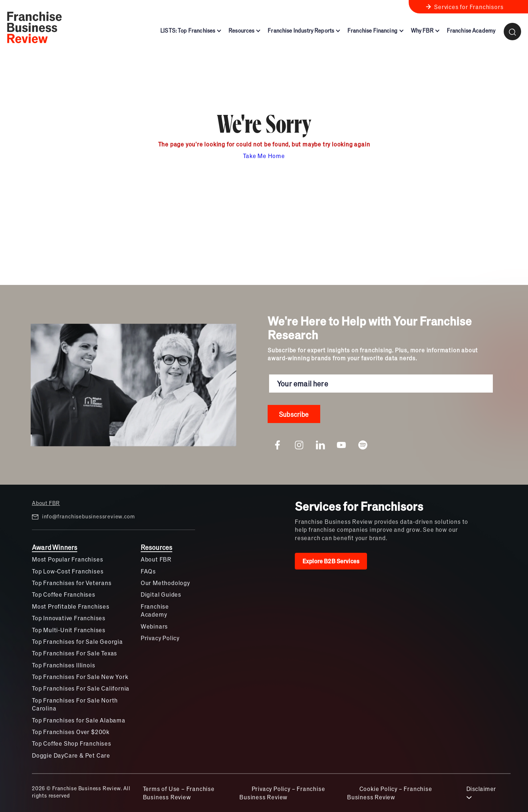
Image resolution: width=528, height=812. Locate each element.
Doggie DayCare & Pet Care (71, 755)
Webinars (154, 626)
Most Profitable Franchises (71, 606)
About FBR (46, 503)
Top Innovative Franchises (69, 618)
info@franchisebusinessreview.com (83, 517)
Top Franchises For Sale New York (80, 677)
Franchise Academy (155, 610)
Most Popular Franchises (67, 559)
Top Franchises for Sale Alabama (79, 720)
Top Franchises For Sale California (81, 688)
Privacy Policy (160, 638)
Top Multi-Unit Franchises (69, 630)
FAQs (148, 571)
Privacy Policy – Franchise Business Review (282, 793)
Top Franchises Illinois (63, 665)
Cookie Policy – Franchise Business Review (390, 793)
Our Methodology (165, 583)
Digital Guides (161, 594)
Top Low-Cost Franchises (68, 571)
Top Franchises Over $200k (71, 732)
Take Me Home (264, 156)
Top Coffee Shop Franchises (72, 743)
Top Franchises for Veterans (72, 583)
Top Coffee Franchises (64, 594)
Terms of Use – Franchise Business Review (179, 793)
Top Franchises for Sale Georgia (77, 641)
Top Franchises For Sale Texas (75, 653)
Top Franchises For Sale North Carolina (75, 704)
